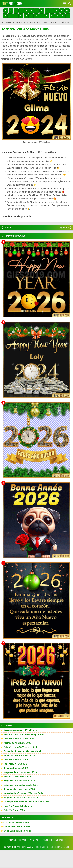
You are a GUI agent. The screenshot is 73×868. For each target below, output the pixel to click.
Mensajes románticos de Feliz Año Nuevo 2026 (26, 802)
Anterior (8, 227)
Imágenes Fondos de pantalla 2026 (21, 785)
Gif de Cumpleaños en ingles (17, 831)
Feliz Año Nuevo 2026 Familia (18, 806)
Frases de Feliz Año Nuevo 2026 (19, 756)
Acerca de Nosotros (17, 840)
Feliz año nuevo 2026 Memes (18, 777)
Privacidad (47, 840)
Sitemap (60, 840)
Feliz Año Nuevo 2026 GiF (16, 760)
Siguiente (64, 227)
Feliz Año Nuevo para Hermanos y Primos (24, 735)
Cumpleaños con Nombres (16, 822)
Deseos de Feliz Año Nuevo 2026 (19, 789)
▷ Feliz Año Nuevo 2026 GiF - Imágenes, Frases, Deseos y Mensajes (40, 847)
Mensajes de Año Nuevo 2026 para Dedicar (24, 793)
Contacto (34, 840)
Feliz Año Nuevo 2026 (14, 810)
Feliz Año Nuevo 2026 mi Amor (18, 739)
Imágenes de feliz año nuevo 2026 (20, 772)
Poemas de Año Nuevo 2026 (17, 743)
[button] (6, 11)
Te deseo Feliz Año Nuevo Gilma (25, 29)
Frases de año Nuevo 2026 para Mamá (22, 751)
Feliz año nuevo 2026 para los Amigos (22, 747)
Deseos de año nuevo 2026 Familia (20, 730)
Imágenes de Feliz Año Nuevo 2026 (21, 798)
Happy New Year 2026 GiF (16, 764)
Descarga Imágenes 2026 (16, 768)
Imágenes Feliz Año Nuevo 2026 (19, 781)
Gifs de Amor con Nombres (17, 827)
